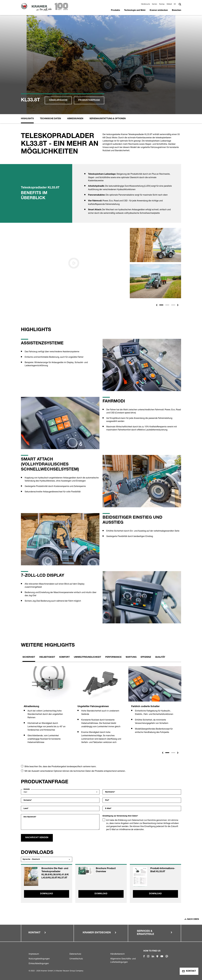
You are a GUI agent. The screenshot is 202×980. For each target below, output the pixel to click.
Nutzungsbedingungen (39, 959)
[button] (175, 4)
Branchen (176, 10)
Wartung (131, 657)
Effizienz (146, 657)
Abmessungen (75, 119)
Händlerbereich (117, 954)
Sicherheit (29, 657)
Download (47, 894)
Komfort (65, 657)
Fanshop (162, 4)
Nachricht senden (37, 838)
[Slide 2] (167, 305)
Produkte (115, 10)
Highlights (27, 119)
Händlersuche (145, 4)
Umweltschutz (76, 959)
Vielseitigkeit (47, 657)
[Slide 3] (173, 305)
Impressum (34, 954)
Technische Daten (50, 119)
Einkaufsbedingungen (39, 963)
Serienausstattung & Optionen (108, 119)
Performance (113, 657)
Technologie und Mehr (135, 10)
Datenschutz (75, 954)
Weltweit (169, 4)
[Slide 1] (161, 305)
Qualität (160, 657)
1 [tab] (167, 753)
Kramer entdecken (159, 10)
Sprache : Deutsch (31, 859)
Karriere (155, 4)
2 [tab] (173, 753)
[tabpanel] (47, 708)
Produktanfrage (89, 100)
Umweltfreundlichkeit (88, 657)
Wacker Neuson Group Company (70, 971)
